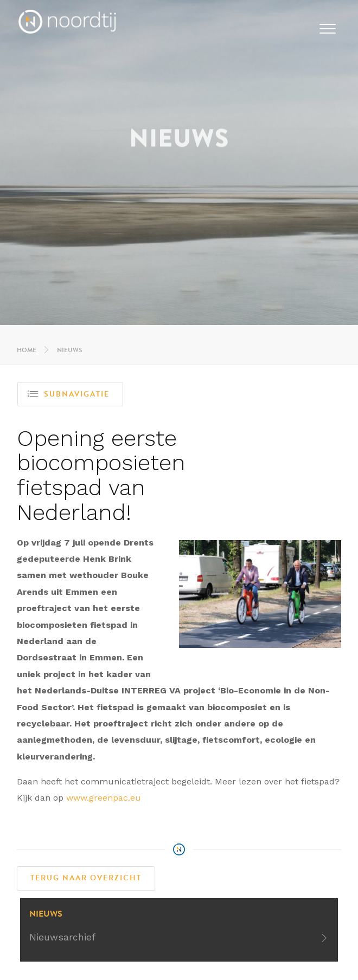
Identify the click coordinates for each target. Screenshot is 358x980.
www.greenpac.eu (104, 798)
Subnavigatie (69, 394)
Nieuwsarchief (62, 937)
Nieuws (70, 350)
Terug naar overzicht (86, 878)
